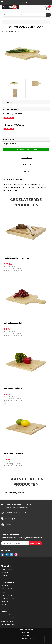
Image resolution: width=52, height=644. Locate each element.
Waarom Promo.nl (8, 569)
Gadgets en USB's (8, 595)
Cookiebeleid (26, 632)
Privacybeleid (26, 635)
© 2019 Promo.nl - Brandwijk (26, 639)
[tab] (27, 158)
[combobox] (25, 15)
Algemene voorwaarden (25, 629)
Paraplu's (5, 602)
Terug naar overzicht (27, 22)
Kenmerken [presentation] (27, 171)
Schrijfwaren (6, 605)
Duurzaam (5, 573)
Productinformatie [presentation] (27, 158)
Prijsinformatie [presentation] (27, 164)
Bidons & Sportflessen (9, 589)
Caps (3, 592)
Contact (4, 576)
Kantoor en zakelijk (8, 598)
